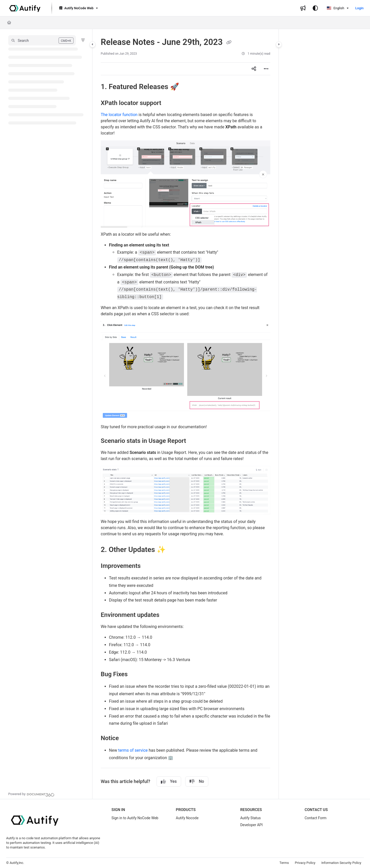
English (335, 8)
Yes (169, 781)
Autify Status (251, 818)
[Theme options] (315, 8)
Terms (284, 863)
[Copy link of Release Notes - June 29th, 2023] (229, 43)
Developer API (251, 825)
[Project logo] (25, 8)
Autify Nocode (187, 818)
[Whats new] (303, 8)
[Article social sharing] (254, 69)
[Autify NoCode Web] (78, 8)
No (197, 781)
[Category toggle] (92, 44)
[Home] (9, 23)
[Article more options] (266, 69)
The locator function (119, 115)
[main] (186, 414)
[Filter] (83, 40)
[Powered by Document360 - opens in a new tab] (31, 794)
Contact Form (315, 818)
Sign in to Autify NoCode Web (135, 818)
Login (359, 8)
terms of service (133, 750)
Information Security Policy (341, 863)
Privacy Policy (305, 863)
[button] (42, 40)
